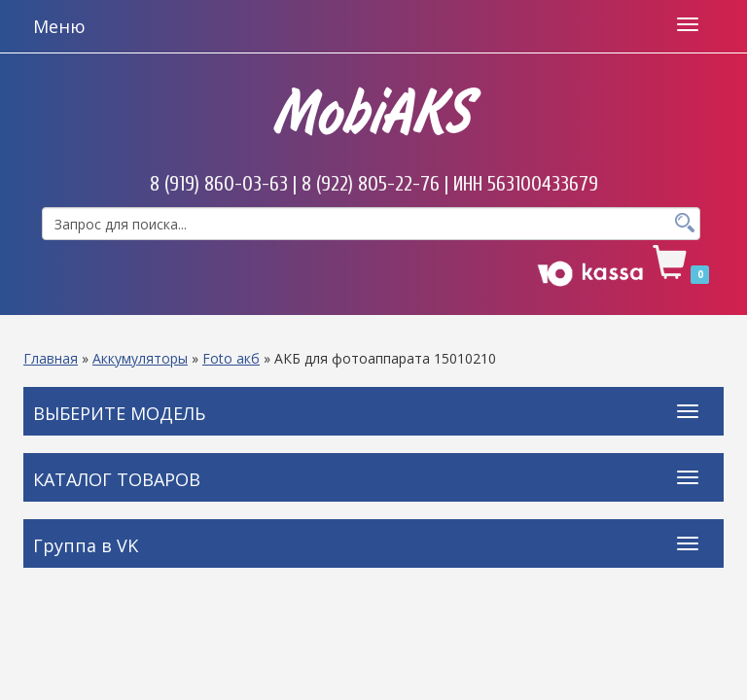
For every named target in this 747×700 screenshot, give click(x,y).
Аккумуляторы (140, 358)
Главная (51, 358)
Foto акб (231, 358)
